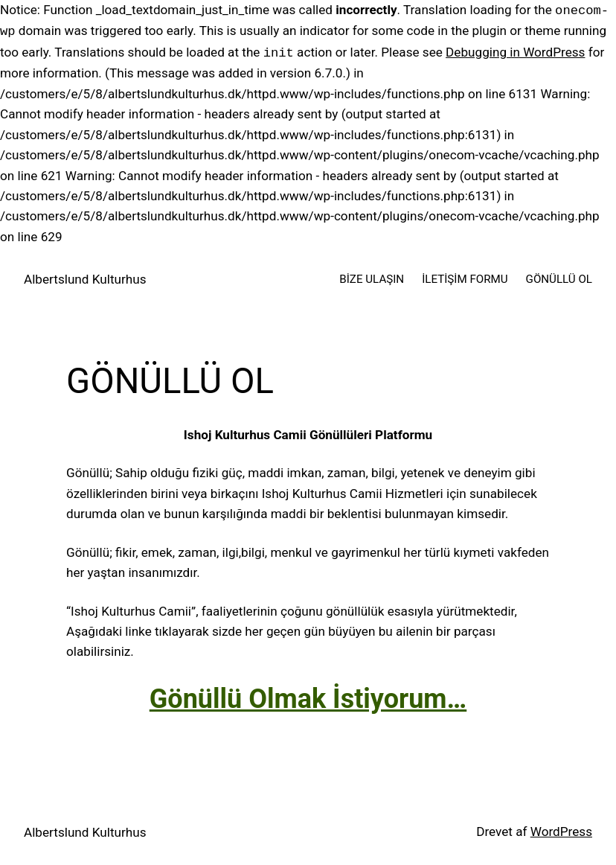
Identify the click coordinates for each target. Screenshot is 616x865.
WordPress (561, 832)
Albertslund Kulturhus (85, 279)
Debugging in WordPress (515, 53)
